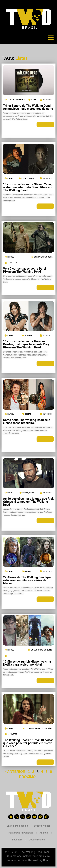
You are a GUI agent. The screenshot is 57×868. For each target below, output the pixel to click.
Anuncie (44, 833)
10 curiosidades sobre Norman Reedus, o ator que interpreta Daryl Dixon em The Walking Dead (27, 344)
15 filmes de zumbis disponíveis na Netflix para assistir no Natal (27, 663)
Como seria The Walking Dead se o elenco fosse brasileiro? (27, 421)
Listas (32, 178)
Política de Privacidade (21, 833)
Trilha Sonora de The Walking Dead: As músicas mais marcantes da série (28, 107)
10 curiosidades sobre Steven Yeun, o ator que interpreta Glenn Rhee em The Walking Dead (28, 187)
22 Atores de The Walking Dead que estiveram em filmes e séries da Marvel (27, 580)
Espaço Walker (42, 826)
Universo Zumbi (45, 650)
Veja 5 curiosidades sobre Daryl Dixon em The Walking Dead (24, 270)
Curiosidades (40, 257)
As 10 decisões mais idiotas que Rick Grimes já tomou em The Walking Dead (28, 502)
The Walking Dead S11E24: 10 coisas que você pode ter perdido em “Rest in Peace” (28, 743)
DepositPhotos (37, 840)
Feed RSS (17, 840)
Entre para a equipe (17, 826)
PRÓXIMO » (29, 777)
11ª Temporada (33, 728)
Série (34, 100)
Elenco (25, 178)
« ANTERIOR (15, 772)
